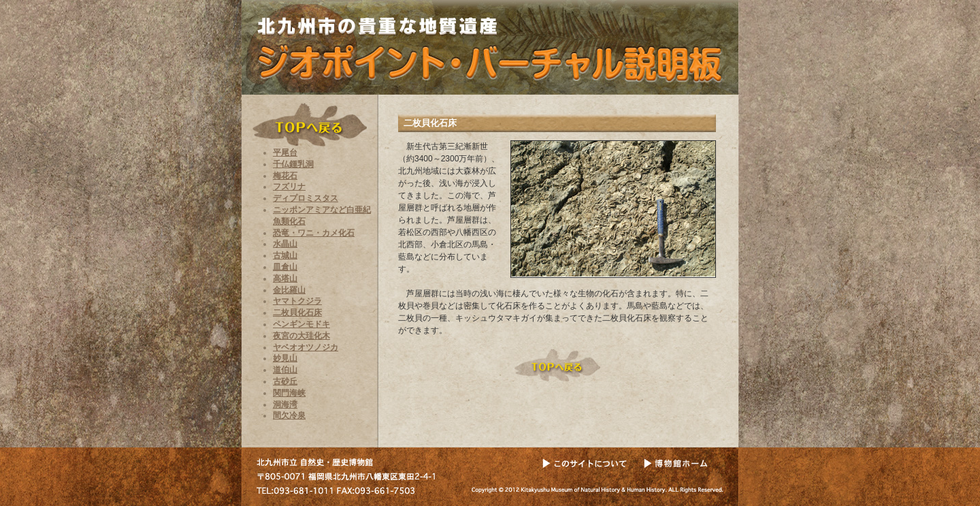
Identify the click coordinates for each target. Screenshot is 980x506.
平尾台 (285, 153)
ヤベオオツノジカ (306, 347)
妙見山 (285, 358)
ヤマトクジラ (297, 301)
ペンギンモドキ (301, 324)
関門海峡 (289, 393)
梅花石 (285, 176)
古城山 (285, 255)
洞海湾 (285, 405)
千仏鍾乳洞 (293, 164)
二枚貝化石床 (297, 313)
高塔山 (285, 279)
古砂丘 (285, 381)
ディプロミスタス (306, 198)
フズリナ (289, 187)
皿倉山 (285, 267)
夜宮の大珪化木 (301, 336)
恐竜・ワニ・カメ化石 (314, 233)
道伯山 (285, 370)
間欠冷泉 (289, 415)
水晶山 (285, 244)
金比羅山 (289, 290)
